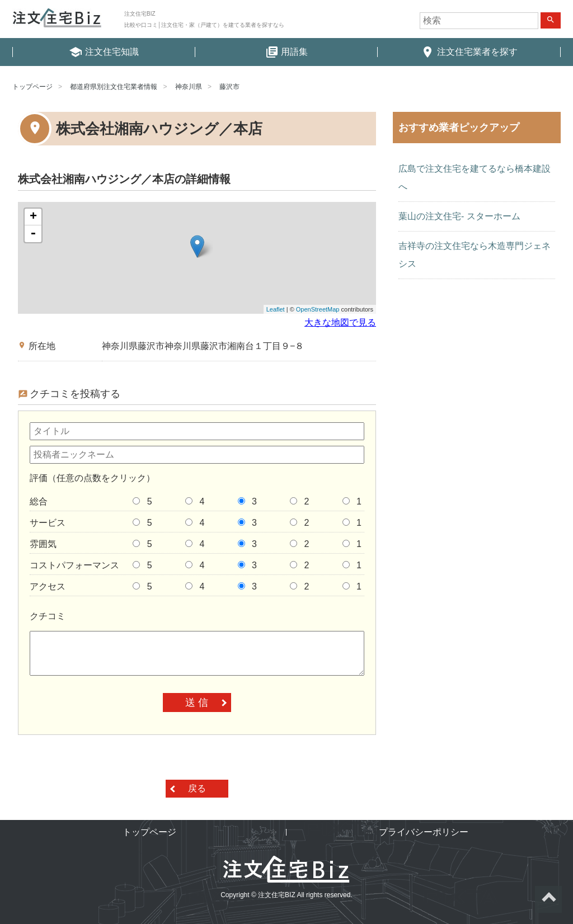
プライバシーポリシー (424, 832)
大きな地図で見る (340, 322)
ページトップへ (548, 899)
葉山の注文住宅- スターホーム (459, 216)
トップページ (32, 87)
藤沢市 (229, 87)
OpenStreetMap (318, 309)
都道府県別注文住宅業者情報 (114, 87)
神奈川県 (189, 87)
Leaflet (276, 309)
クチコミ (48, 616)
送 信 (197, 703)
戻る (197, 788)
